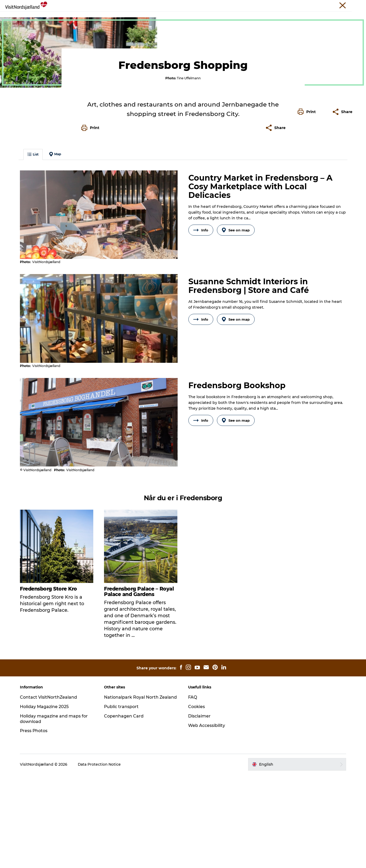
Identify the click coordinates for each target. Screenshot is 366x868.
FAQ (193, 791)
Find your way (246, 17)
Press (320, 5)
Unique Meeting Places (293, 5)
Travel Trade (260, 5)
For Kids (216, 17)
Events (147, 17)
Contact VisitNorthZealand (49, 791)
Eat (129, 17)
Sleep (167, 17)
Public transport (122, 800)
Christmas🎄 (105, 17)
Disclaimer (200, 809)
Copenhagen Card (124, 809)
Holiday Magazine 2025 (45, 800)
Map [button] (56, 248)
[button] (308, 230)
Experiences (48, 34)
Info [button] (201, 324)
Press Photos (35, 824)
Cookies (197, 800)
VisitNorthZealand (231, 5)
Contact (355, 5)
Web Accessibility (207, 819)
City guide (190, 17)
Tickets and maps (286, 17)
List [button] (34, 249)
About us (336, 5)
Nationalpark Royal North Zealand (141, 791)
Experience (74, 17)
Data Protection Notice (100, 858)
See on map (236, 324)
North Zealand (19, 34)
